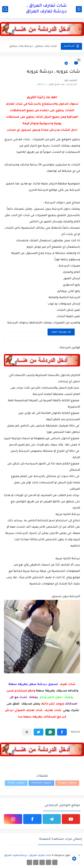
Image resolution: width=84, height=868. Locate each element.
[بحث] (5, 9)
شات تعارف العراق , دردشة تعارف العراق (46, 9)
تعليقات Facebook (41, 783)
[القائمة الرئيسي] (79, 9)
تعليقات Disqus (16, 783)
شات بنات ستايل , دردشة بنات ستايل (33, 46)
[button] (62, 732)
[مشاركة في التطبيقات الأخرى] (27, 732)
